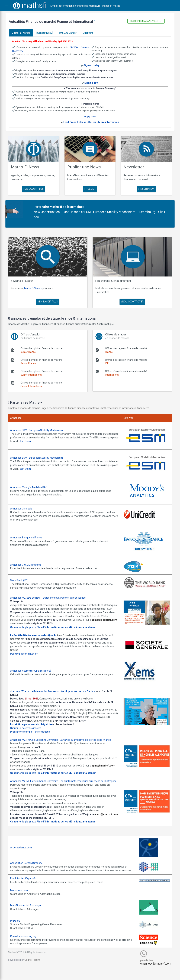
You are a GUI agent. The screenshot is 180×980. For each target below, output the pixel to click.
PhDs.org (18, 932)
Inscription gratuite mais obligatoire (34, 728)
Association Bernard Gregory (29, 870)
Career (92, 122)
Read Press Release (75, 122)
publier (90, 188)
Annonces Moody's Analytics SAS (31, 484)
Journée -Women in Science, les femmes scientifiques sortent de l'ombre (55, 691)
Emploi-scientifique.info (26, 889)
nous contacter (131, 299)
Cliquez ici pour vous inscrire (28, 732)
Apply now (90, 116)
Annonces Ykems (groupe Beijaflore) (33, 671)
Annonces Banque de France (29, 534)
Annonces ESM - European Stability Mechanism (39, 428)
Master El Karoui (23, 33)
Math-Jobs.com (21, 901)
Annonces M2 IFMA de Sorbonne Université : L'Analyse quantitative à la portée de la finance (63, 743)
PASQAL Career (70, 33)
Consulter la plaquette (26, 627)
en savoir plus (35, 188)
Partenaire (43, 206)
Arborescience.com (23, 855)
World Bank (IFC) (22, 576)
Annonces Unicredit (23, 505)
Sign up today (91, 65)
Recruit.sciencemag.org (26, 947)
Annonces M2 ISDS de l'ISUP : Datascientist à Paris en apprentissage (50, 594)
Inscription (145, 188)
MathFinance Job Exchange (28, 916)
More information (109, 122)
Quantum (90, 33)
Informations (45, 735)
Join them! (42, 439)
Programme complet (24, 735)
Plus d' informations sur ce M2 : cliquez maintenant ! (70, 627)
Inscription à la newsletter (144, 21)
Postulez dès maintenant (27, 654)
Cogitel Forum (35, 971)
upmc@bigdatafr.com (25, 623)
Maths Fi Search (36, 286)
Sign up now (91, 83)
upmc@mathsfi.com (106, 769)
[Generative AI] (47, 33)
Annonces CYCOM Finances (28, 561)
